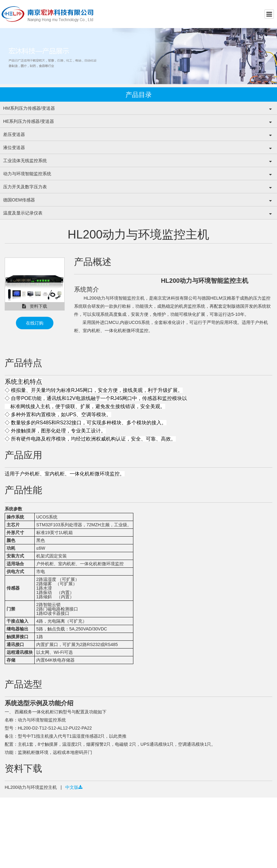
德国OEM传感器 (19, 200)
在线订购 (35, 323)
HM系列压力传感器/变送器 (29, 108)
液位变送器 (14, 147)
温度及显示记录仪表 (23, 213)
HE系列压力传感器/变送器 (29, 121)
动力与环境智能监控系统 (27, 174)
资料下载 (35, 306)
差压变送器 (14, 134)
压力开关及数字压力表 (25, 187)
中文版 (73, 787)
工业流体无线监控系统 (25, 161)
